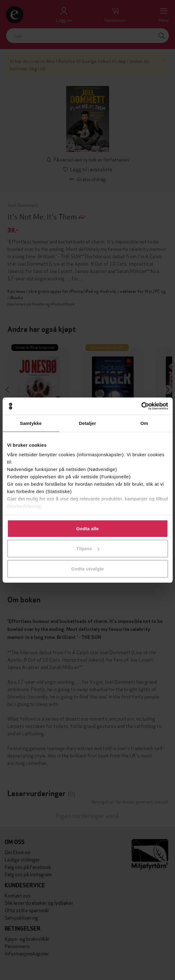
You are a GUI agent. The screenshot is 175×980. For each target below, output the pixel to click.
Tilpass (88, 548)
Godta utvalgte (87, 568)
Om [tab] (144, 423)
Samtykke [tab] (31, 423)
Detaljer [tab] (88, 423)
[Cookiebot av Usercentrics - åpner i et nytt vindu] (141, 406)
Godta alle (88, 528)
